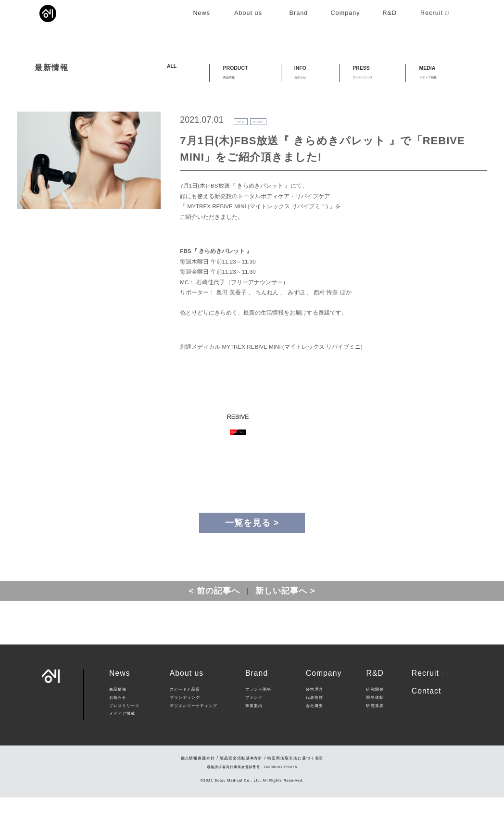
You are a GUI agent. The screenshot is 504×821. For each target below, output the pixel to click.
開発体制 (375, 721)
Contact (427, 714)
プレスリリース (124, 729)
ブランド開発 (258, 713)
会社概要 (315, 729)
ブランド (254, 721)
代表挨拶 (315, 721)
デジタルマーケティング (194, 729)
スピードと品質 (185, 713)
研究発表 (375, 729)
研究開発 (375, 713)
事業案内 (254, 729)
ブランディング (185, 721)
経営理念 (315, 713)
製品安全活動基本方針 (241, 782)
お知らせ (118, 721)
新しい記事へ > (285, 614)
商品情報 (118, 713)
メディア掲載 (122, 737)
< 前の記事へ (215, 614)
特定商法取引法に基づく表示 (295, 782)
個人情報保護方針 (198, 782)
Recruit (430, 697)
